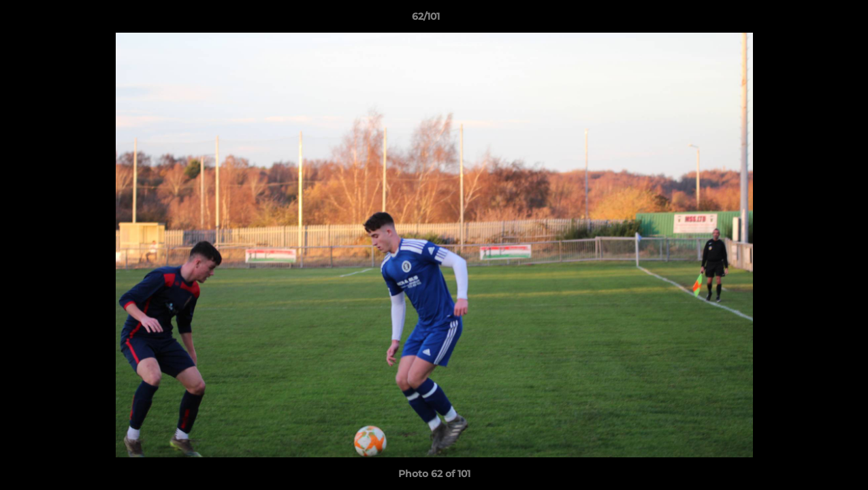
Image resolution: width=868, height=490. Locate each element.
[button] (811, 20)
